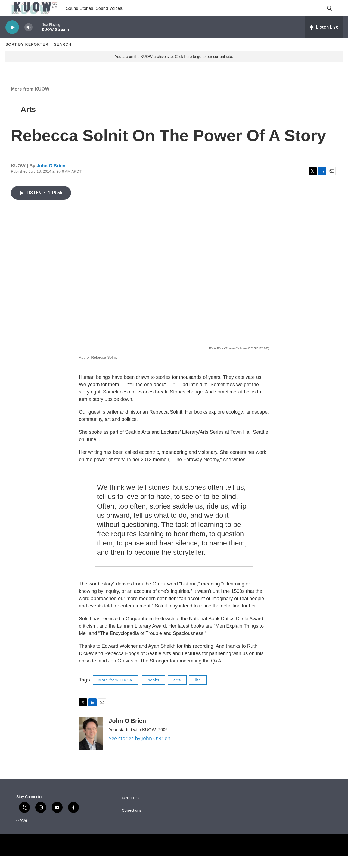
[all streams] (324, 39)
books (154, 692)
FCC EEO (130, 810)
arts (177, 692)
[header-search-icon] (334, 14)
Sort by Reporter (27, 57)
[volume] (29, 40)
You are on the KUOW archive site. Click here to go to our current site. (174, 69)
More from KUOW (30, 101)
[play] (12, 40)
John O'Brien (51, 178)
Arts (28, 122)
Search (63, 57)
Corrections (132, 823)
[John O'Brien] (91, 746)
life (198, 692)
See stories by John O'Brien (140, 751)
